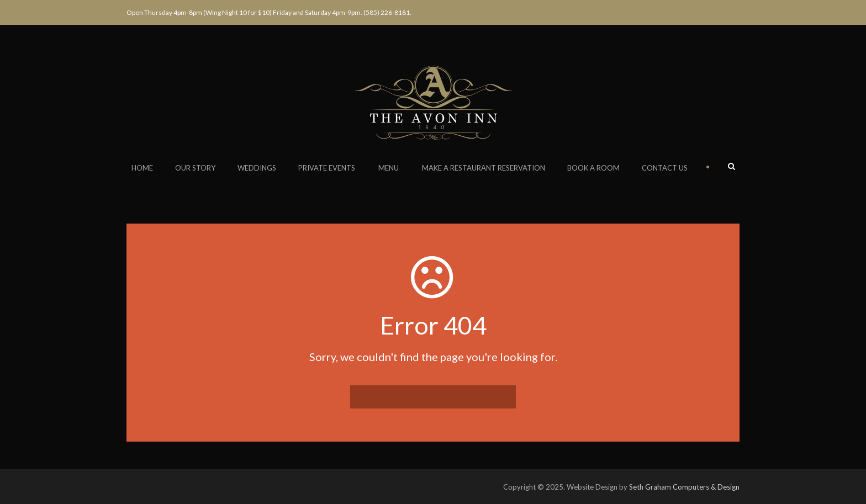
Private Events (327, 168)
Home (142, 168)
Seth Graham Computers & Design (684, 487)
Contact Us (665, 168)
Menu (389, 168)
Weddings (257, 168)
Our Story (195, 168)
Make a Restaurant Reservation (484, 168)
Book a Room (593, 168)
